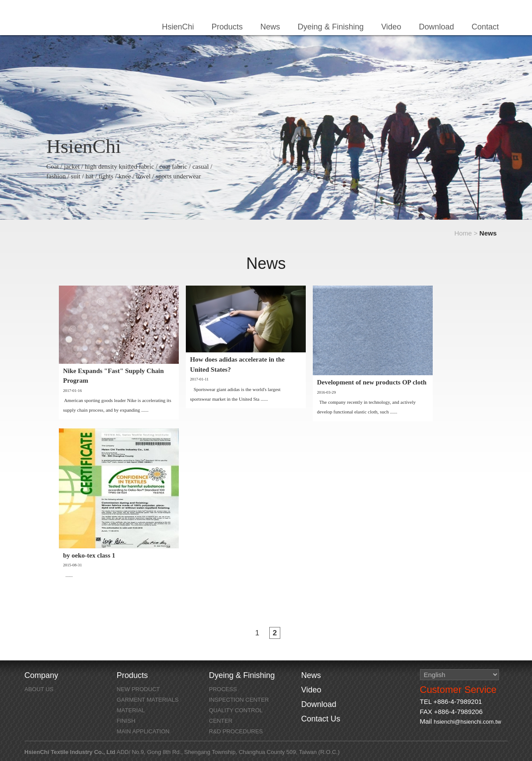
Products (227, 27)
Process (223, 689)
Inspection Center (239, 700)
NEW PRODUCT (138, 689)
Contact (485, 27)
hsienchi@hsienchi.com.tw (467, 722)
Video (391, 27)
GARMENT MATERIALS (148, 700)
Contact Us (321, 719)
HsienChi (72, 20)
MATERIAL (131, 710)
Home (463, 233)
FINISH (126, 721)
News (270, 27)
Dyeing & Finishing (331, 27)
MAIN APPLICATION (143, 731)
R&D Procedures (236, 731)
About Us (39, 689)
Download (436, 27)
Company (42, 675)
